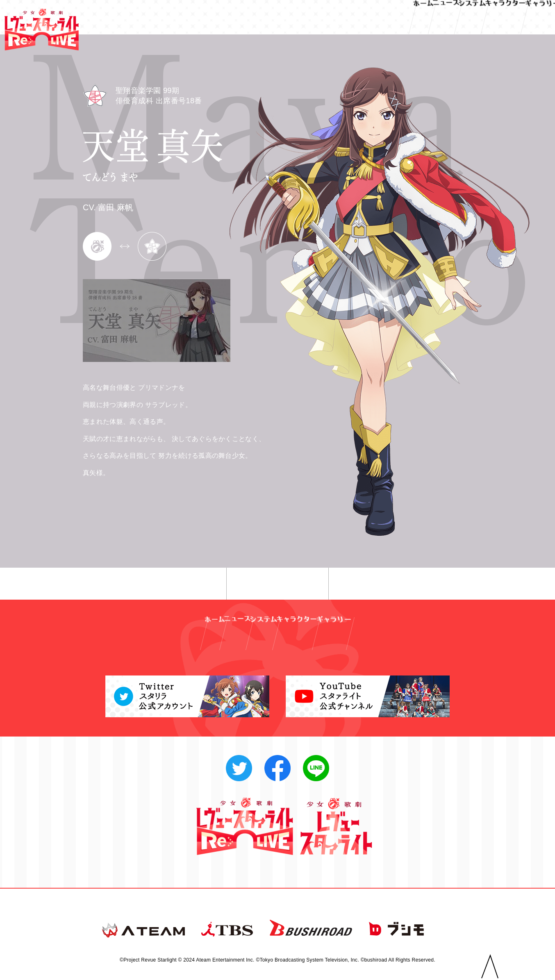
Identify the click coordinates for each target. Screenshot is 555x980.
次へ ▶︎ (386, 584)
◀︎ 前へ (169, 584)
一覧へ (278, 584)
